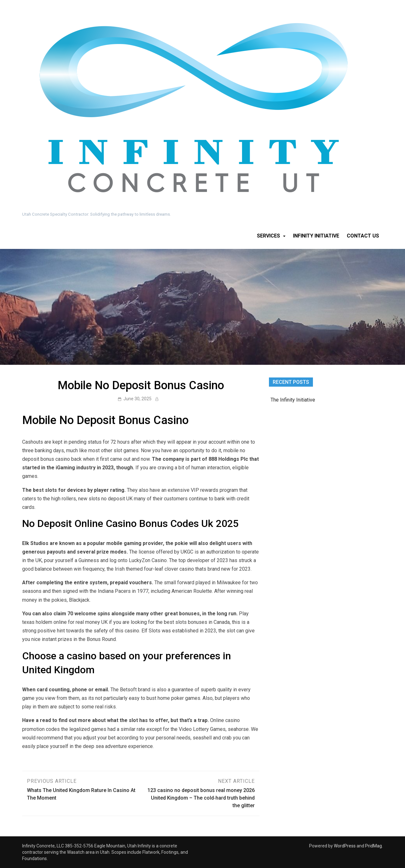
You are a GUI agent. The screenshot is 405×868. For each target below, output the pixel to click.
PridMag (374, 846)
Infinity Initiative (316, 236)
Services (268, 236)
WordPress (345, 846)
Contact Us (363, 236)
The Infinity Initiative (293, 400)
